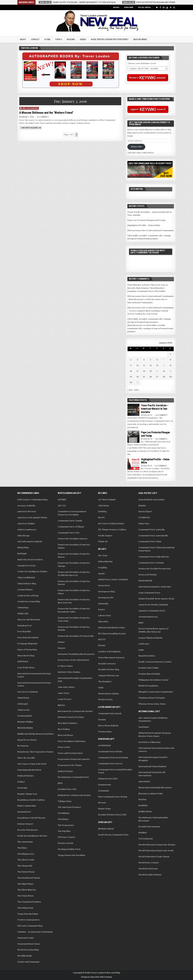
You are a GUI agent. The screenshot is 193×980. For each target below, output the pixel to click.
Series (83, 39)
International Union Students (152, 766)
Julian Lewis (23, 710)
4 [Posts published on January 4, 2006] (144, 360)
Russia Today (104, 809)
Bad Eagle (22, 554)
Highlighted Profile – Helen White (144, 225)
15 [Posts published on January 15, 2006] (171, 365)
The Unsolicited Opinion (29, 902)
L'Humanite (104, 791)
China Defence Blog (27, 584)
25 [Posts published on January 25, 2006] (144, 377)
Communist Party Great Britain (113, 758)
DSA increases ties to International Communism (150, 230)
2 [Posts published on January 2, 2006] (131, 360)
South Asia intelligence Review (32, 836)
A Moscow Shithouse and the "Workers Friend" (46, 113)
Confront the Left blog (28, 596)
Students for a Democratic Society (74, 795)
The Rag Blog (64, 831)
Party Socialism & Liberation (72, 741)
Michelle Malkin (25, 728)
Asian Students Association (151, 500)
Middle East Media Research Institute (36, 734)
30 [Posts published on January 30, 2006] (131, 382)
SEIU (60, 783)
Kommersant (104, 785)
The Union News (25, 896)
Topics (59, 39)
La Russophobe (25, 716)
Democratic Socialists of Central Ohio (76, 636)
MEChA (61, 705)
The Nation (63, 819)
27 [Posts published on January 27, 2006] (157, 377)
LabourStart (144, 782)
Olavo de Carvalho (26, 758)
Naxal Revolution (147, 656)
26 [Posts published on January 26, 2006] (151, 377)
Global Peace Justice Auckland (113, 579)
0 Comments (162, 415)
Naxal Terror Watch (27, 740)
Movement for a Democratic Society (75, 711)
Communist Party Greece (110, 764)
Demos (61, 642)
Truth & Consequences (28, 920)
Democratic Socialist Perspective (155, 569)
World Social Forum (148, 869)
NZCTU (102, 639)
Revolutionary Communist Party (73, 777)
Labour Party (105, 616)
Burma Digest (145, 511)
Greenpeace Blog (107, 592)
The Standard (105, 682)
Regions (71, 39)
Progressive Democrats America (74, 759)
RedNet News (145, 812)
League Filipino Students (150, 638)
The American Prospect (69, 807)
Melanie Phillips (25, 722)
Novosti (102, 803)
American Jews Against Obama (32, 518)
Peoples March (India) (149, 674)
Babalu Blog (23, 548)
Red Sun (142, 799)
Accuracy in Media (26, 506)
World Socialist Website (150, 875)
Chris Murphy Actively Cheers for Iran (146, 285)
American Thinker (26, 524)
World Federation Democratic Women (157, 845)
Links (141, 650)
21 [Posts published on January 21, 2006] (164, 371)
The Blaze (22, 848)
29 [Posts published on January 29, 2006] (171, 377)
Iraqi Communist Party (149, 593)
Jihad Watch (23, 698)
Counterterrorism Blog (29, 601)
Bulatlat (142, 506)
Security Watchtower (28, 830)
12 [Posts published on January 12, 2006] (151, 365)
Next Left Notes (65, 735)
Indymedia (103, 604)
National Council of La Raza (71, 717)
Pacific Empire (105, 536)
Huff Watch (23, 661)
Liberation (103, 622)
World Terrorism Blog (28, 950)
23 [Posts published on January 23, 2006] (131, 377)
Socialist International (149, 827)
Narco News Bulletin (108, 726)
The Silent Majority (27, 890)
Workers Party (105, 699)
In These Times (65, 666)
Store (47, 39)
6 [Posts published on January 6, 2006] (157, 360)
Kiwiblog (102, 511)
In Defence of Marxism (149, 742)
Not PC (102, 518)
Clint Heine (104, 506)
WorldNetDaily (25, 956)
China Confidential (26, 578)
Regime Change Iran (27, 794)
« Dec (130, 390)
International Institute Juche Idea (155, 587)
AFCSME (62, 500)
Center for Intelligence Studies (32, 571)
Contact (35, 39)
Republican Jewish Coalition (31, 800)
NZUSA (102, 646)
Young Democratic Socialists (71, 855)
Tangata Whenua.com (108, 676)
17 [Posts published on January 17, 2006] (138, 371)
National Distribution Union (112, 628)
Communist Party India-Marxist (154, 557)
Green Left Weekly (148, 575)
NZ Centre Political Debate (111, 524)
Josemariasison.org (148, 617)
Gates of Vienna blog (27, 650)
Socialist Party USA (67, 789)
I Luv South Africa (26, 668)
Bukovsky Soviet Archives (30, 560)
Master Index (140, 39)
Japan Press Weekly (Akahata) (153, 605)
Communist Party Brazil (110, 714)
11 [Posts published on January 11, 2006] (144, 365)
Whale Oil (103, 541)
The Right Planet (25, 884)
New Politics (64, 729)
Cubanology (23, 608)
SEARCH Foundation (148, 686)
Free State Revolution (28, 638)
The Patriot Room (26, 872)
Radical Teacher (65, 771)
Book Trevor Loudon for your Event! (110, 39)
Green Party (104, 586)
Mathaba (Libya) (106, 829)
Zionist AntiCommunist (28, 962)
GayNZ (101, 574)
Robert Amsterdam (27, 806)
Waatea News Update (109, 694)
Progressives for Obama (70, 765)
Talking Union (65, 801)
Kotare (102, 609)
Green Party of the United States (74, 660)
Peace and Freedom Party (70, 753)
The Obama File (25, 866)
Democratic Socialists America (73, 539)
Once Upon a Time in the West (32, 764)
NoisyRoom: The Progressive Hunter (35, 752)
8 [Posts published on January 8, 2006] (171, 360)
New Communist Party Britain (113, 797)
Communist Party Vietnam (151, 563)
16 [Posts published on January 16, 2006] (131, 371)
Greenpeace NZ (106, 598)
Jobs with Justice (66, 687)
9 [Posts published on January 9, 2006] (131, 365)
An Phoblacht (104, 745)
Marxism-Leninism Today (151, 794)
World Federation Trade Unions (154, 857)
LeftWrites (144, 644)
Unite (101, 688)
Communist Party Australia (151, 530)
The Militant (64, 813)
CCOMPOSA (144, 518)
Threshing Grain (25, 908)
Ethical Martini (105, 562)
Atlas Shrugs (23, 536)
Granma (102, 720)
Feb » (137, 390)
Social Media (144, 7)
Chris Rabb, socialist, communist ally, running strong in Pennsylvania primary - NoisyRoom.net (149, 322)
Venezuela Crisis (25, 938)
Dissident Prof (24, 626)
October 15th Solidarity (109, 652)
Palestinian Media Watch (29, 770)
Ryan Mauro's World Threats (31, 818)
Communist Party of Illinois (71, 527)
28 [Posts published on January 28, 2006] (164, 377)
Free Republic (24, 631)
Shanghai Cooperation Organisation (156, 692)
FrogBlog (103, 568)
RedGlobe (143, 805)
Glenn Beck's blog (26, 656)
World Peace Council (148, 863)
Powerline (22, 788)
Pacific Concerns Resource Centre (155, 662)
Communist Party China (150, 541)
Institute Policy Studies (69, 672)
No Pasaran (23, 746)
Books (116, 7)
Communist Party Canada (70, 521)
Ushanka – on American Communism (35, 932)
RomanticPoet (24, 812)
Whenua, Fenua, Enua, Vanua (152, 704)
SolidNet (143, 833)
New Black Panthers (68, 723)
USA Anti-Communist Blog (30, 926)
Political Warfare (26, 776)
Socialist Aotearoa (107, 664)
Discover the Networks (29, 620)
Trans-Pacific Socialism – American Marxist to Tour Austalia (155, 409)
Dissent (61, 648)
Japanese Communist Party (152, 611)
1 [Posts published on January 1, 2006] (171, 354)
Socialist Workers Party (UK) (112, 815)
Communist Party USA (69, 533)
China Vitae (144, 524)
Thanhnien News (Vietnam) (152, 698)
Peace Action (64, 747)
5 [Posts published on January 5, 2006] (151, 360)
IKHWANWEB (145, 581)
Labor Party (64, 693)
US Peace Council (66, 837)
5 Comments (44, 117)
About (23, 39)
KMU (141, 623)
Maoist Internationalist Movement (155, 788)
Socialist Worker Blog (109, 669)
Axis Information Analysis (30, 541)
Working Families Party (69, 849)
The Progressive (66, 825)
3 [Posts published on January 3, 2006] (138, 360)
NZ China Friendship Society (112, 634)
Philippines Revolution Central (153, 680)
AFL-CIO (62, 506)
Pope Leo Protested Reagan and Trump (146, 220)
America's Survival (26, 511)
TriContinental (146, 839)
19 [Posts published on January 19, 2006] (151, 371)
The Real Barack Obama (29, 878)
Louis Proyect (65, 699)
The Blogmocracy (26, 854)
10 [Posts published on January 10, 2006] (138, 365)
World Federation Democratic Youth (156, 851)
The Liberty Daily (26, 860)
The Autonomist (25, 842)
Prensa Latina (105, 732)
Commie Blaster (25, 590)
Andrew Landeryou (27, 530)
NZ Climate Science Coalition (112, 530)
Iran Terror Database (28, 692)
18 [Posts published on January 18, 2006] (144, 371)
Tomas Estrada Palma (28, 914)
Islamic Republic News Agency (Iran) (156, 599)
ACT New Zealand (107, 500)
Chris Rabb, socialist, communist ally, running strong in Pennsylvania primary (150, 328)
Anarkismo (144, 727)
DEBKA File (23, 614)
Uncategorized (30, 108)
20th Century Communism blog (32, 500)
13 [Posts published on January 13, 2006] (157, 365)
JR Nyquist (23, 704)
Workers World (65, 843)
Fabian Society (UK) (108, 779)
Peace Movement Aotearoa (111, 658)
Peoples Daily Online (149, 668)
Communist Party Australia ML (153, 536)
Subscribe (129, 7)
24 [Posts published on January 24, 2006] (138, 377)
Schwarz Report (25, 824)
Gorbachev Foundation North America (76, 654)
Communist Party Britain (110, 752)
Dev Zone (103, 556)
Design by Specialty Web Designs (96, 977)
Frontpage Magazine (27, 644)
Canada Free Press (26, 566)
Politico (21, 782)
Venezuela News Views (29, 944)
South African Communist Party (113, 835)
